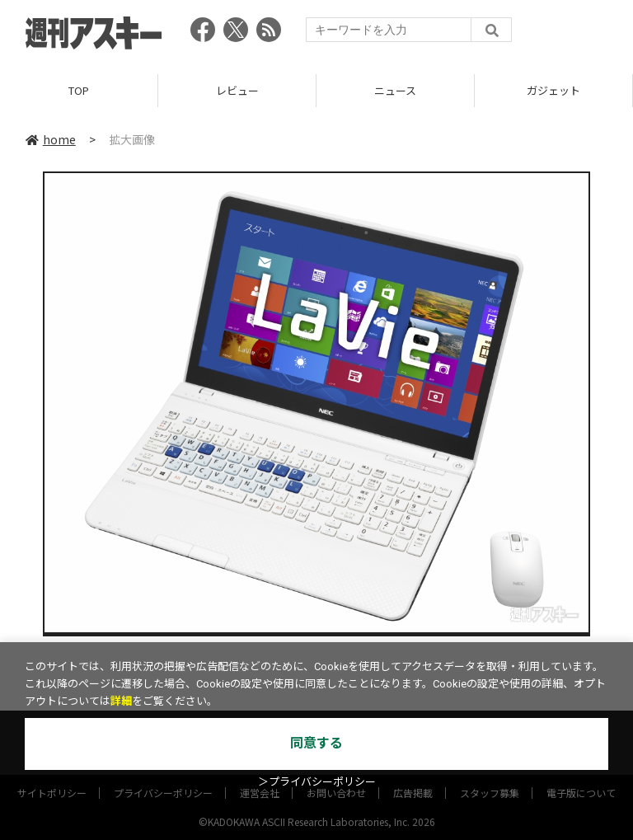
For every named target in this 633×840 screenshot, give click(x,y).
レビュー (237, 90)
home (51, 139)
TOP (79, 90)
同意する (316, 743)
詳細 (121, 701)
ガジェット (553, 90)
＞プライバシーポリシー (317, 782)
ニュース (395, 90)
